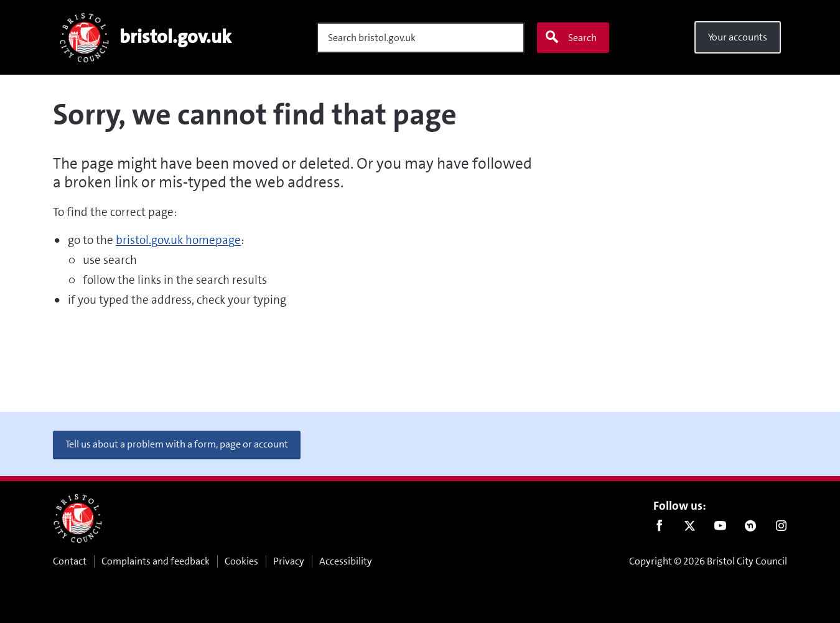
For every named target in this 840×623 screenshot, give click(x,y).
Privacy (289, 561)
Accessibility (346, 561)
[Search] (421, 38)
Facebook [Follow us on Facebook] (659, 528)
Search (571, 37)
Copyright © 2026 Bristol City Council (708, 561)
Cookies (241, 561)
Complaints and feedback (156, 561)
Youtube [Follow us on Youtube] (720, 528)
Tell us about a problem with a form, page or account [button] (177, 444)
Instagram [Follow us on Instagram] (781, 528)
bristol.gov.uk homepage (178, 240)
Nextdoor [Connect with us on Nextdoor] (751, 528)
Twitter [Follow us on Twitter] (690, 528)
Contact (70, 561)
